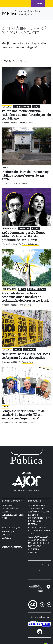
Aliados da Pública (12, 547)
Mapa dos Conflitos (39, 543)
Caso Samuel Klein (38, 537)
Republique (8, 532)
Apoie (38, 3)
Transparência (10, 509)
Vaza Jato (33, 552)
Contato (6, 512)
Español (6, 538)
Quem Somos (8, 505)
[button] (5, 4)
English (6, 535)
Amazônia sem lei (38, 540)
